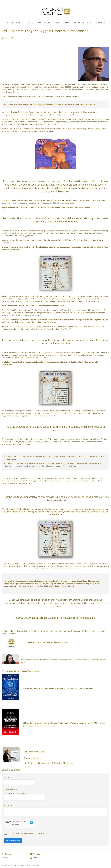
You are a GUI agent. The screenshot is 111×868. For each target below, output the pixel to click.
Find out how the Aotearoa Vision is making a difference (46, 642)
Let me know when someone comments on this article (28, 833)
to (21, 671)
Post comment (13, 841)
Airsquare (37, 865)
